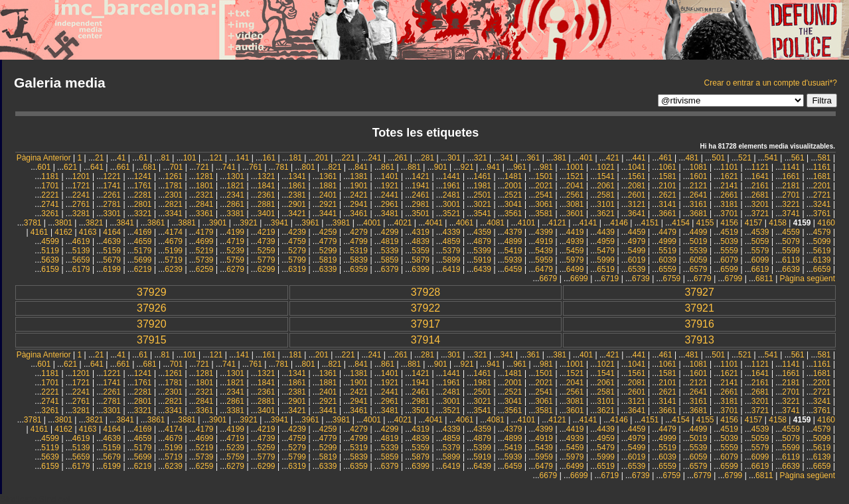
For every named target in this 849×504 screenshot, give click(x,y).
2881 (267, 204)
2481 (452, 195)
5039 (729, 241)
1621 (729, 176)
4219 (267, 232)
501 (718, 158)
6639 (791, 269)
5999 (606, 260)
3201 (760, 204)
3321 (143, 214)
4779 (328, 241)
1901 (359, 186)
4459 (637, 232)
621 (70, 167)
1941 (421, 186)
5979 (575, 260)
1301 (235, 176)
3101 (606, 204)
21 (99, 158)
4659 (143, 241)
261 (401, 158)
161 (269, 158)
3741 (791, 214)
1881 (328, 186)
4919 (544, 241)
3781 (33, 223)
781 (282, 167)
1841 (267, 186)
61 (143, 158)
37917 (426, 324)
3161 (699, 204)
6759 (672, 279)
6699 (579, 279)
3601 (575, 214)
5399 (482, 251)
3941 (280, 223)
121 (216, 158)
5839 (359, 260)
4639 (112, 241)
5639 (50, 260)
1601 (699, 176)
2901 (297, 204)
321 (481, 158)
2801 (143, 204)
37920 (152, 324)
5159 (112, 251)
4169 (143, 232)
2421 (359, 195)
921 (467, 167)
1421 (421, 176)
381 (560, 158)
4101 (527, 223)
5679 (112, 260)
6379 (390, 269)
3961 (310, 223)
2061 (606, 186)
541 (771, 158)
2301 (174, 195)
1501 (544, 176)
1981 (482, 186)
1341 (297, 176)
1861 (297, 186)
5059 (760, 241)
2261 (112, 195)
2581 (606, 195)
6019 (637, 260)
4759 (297, 241)
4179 (205, 232)
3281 (81, 214)
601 (44, 167)
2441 (390, 195)
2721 (822, 195)
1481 (513, 176)
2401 (328, 195)
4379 (513, 232)
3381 (235, 214)
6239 (174, 269)
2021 (544, 186)
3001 (452, 204)
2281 (143, 195)
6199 (112, 269)
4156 (729, 223)
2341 (235, 195)
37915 (152, 340)
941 (493, 167)
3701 (729, 214)
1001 (575, 167)
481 (692, 158)
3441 (328, 214)
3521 (452, 214)
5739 (205, 260)
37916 (699, 324)
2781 (112, 204)
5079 (791, 241)
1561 (637, 176)
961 (520, 167)
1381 (359, 176)
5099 (822, 241)
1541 (606, 176)
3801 (63, 223)
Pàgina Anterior (44, 158)
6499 (575, 269)
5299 (328, 251)
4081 (496, 223)
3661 (667, 214)
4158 (778, 223)
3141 (667, 204)
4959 (606, 241)
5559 (729, 251)
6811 (764, 279)
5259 (267, 251)
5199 (174, 251)
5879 (421, 260)
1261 (174, 176)
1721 (81, 186)
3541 (482, 214)
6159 (50, 269)
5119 (50, 251)
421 (613, 158)
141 (242, 158)
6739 (641, 279)
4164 (112, 232)
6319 (297, 269)
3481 (390, 214)
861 (388, 167)
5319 (359, 251)
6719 (610, 279)
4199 (235, 232)
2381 (297, 195)
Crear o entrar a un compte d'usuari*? (771, 83)
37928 (426, 292)
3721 (760, 214)
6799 (734, 279)
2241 (81, 195)
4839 (421, 241)
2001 (513, 186)
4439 (606, 232)
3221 (791, 204)
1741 (112, 186)
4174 (174, 232)
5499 (637, 251)
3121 (637, 204)
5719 (174, 260)
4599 (50, 241)
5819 (328, 260)
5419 (513, 251)
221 (348, 158)
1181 (50, 176)
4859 (452, 241)
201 (322, 158)
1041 (637, 167)
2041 (575, 186)
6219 (143, 269)
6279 (235, 269)
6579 (699, 269)
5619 (822, 251)
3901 (218, 223)
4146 (619, 223)
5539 (699, 251)
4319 (421, 232)
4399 (544, 232)
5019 (699, 241)
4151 (650, 223)
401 (586, 158)
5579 (760, 251)
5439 (544, 251)
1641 (760, 176)
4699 (205, 241)
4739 (267, 241)
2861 (235, 204)
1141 (791, 167)
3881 (187, 223)
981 (546, 167)
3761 (822, 214)
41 (121, 158)
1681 (822, 176)
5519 (667, 251)
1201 (81, 176)
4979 (637, 241)
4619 (81, 241)
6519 (606, 269)
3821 (95, 223)
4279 (359, 232)
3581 (544, 214)
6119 (791, 260)
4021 (403, 223)
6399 (421, 269)
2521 (513, 195)
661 (123, 167)
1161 (822, 167)
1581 (667, 176)
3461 (359, 214)
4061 (465, 223)
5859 (390, 260)
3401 (267, 214)
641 (97, 167)
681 (150, 167)
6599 (729, 269)
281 (427, 158)
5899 (452, 260)
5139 (81, 251)
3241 (822, 204)
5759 (235, 260)
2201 (822, 186)
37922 (426, 308)
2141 (729, 186)
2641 (699, 195)
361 (533, 158)
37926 (152, 308)
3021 (482, 204)
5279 (297, 251)
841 (361, 167)
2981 (421, 204)
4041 (434, 223)
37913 (699, 340)
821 (335, 167)
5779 (267, 260)
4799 (359, 241)
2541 (544, 195)
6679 (549, 279)
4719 (235, 241)
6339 (328, 269)
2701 (791, 195)
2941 (359, 204)
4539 (760, 232)
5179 (143, 251)
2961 (390, 204)
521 (745, 158)
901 (441, 167)
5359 (421, 251)
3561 (513, 214)
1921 (390, 186)
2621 (667, 195)
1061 (667, 167)
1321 (267, 176)
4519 (729, 232)
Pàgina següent (808, 279)
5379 (452, 251)
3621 (606, 214)
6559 (667, 269)
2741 (50, 204)
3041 (513, 204)
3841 (125, 223)
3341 (174, 214)
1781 (174, 186)
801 (309, 167)
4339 (452, 232)
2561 (575, 195)
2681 (760, 195)
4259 (328, 232)
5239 (235, 251)
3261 (50, 214)
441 (639, 158)
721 (202, 167)
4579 (822, 232)
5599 (791, 251)
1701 (50, 186)
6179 (81, 269)
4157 (754, 223)
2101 (667, 186)
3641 (637, 214)
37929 (152, 292)
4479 (667, 232)
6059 (699, 260)
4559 (791, 232)
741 (229, 167)
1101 (729, 167)
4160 (826, 223)
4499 (699, 232)
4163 (88, 232)
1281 (205, 176)
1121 (760, 167)
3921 (249, 223)
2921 (328, 204)
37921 (699, 308)
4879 (482, 241)
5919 (482, 260)
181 (295, 158)
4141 (588, 223)
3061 (544, 204)
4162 (63, 232)
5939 (513, 260)
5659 (81, 260)
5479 (606, 251)
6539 (637, 269)
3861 (156, 223)
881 (414, 167)
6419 (452, 269)
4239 (297, 232)
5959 (544, 260)
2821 (174, 204)
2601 (637, 195)
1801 (205, 186)
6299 (267, 269)
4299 (390, 232)
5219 (205, 251)
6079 (729, 260)
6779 (703, 279)
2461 (421, 195)
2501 (482, 195)
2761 (81, 204)
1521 (575, 176)
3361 (205, 214)
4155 (705, 223)
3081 (575, 204)
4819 (390, 241)
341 (507, 158)
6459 (513, 269)
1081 (699, 167)
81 (165, 158)
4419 (575, 232)
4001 (372, 223)
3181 (729, 204)
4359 (482, 232)
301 (454, 158)
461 (666, 158)
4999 (667, 241)
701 (176, 167)
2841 (205, 204)
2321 (205, 195)
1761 (143, 186)
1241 (143, 176)
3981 (342, 223)
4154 (681, 223)
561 (798, 158)
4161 (39, 232)
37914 (426, 340)
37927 (699, 292)
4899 (513, 241)
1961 (452, 186)
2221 (50, 195)
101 (190, 158)
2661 (729, 195)
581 (824, 158)
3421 (297, 214)
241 (374, 158)
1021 (606, 167)
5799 (297, 260)
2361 (267, 195)
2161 (760, 186)
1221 (112, 176)
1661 (791, 176)
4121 (557, 223)
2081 (637, 186)
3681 (699, 214)
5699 (143, 260)
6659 (822, 269)
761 (256, 167)
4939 (575, 241)
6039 (667, 260)
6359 (359, 269)
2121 (699, 186)
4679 (174, 241)
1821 (235, 186)
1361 (328, 176)
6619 (760, 269)
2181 (791, 186)
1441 (452, 176)
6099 (760, 260)
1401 (390, 176)
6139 (822, 260)
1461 (482, 176)
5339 (390, 251)
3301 (112, 214)
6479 (544, 269)
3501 (421, 214)
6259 (205, 269)
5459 (575, 251)
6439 (482, 269)
